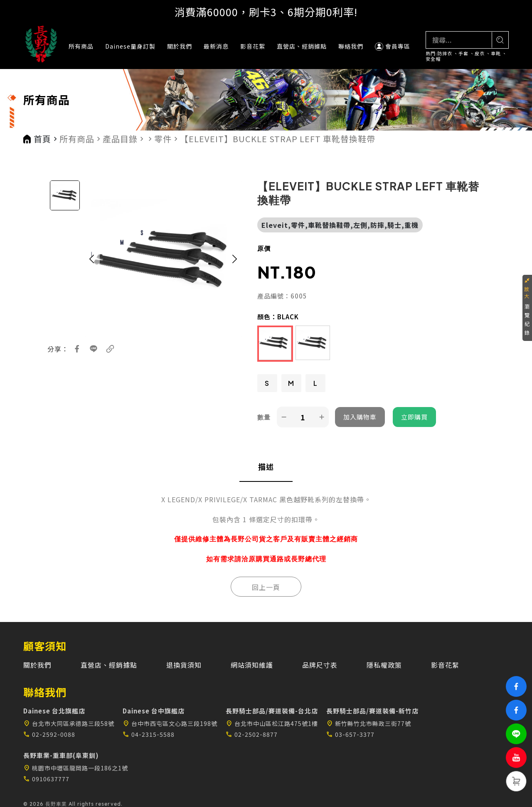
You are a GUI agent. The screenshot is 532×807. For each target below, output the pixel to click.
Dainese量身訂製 (130, 46)
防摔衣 (445, 53)
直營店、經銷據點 (302, 46)
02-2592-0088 (49, 734)
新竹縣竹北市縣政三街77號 (369, 723)
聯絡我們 (351, 46)
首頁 (42, 139)
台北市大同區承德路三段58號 (69, 723)
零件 (163, 139)
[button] (91, 259)
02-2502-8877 (252, 734)
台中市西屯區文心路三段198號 (170, 723)
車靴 (496, 53)
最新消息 (216, 46)
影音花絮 (253, 46)
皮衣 (480, 53)
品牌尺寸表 (320, 665)
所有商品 (81, 46)
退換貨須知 (184, 665)
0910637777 (46, 779)
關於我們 (180, 46)
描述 (266, 466)
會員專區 (393, 46)
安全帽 (433, 59)
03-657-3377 (350, 734)
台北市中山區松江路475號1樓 (272, 723)
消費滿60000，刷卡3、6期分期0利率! (266, 12)
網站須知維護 (252, 665)
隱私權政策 (384, 665)
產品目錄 (120, 139)
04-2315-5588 (149, 734)
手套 (463, 53)
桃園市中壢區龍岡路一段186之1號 (76, 768)
